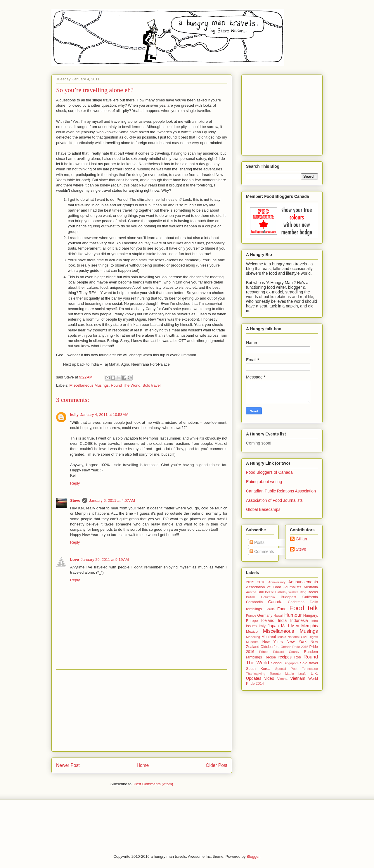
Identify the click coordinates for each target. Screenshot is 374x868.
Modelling (253, 637)
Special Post (286, 669)
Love (75, 560)
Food (282, 609)
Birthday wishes (287, 592)
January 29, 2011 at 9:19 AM (105, 560)
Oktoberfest (270, 647)
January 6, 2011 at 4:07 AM (112, 500)
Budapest (289, 597)
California (310, 597)
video (269, 678)
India (282, 620)
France (251, 615)
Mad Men (290, 626)
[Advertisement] (142, 710)
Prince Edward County (279, 652)
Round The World (125, 385)
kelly (74, 415)
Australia (311, 587)
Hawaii (278, 615)
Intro (315, 621)
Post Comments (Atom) (153, 784)
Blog (303, 592)
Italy (262, 626)
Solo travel (151, 385)
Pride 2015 (301, 647)
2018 (261, 582)
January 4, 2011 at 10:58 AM (104, 415)
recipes (285, 657)
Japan (273, 626)
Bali (260, 592)
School (277, 663)
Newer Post (68, 765)
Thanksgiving (256, 674)
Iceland (268, 620)
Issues (251, 626)
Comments (262, 551)
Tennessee (310, 669)
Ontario (286, 647)
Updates (254, 678)
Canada (275, 602)
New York (297, 642)
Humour (293, 615)
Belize (269, 592)
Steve (75, 500)
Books (313, 592)
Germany (265, 615)
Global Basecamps (263, 509)
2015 (250, 582)
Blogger (253, 856)
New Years (273, 642)
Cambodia (254, 602)
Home (143, 765)
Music (282, 637)
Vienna (282, 679)
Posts (257, 542)
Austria (251, 592)
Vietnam (298, 678)
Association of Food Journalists (274, 500)
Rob (298, 657)
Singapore (291, 663)
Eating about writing (264, 482)
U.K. (315, 674)
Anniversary (277, 582)
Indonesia (299, 620)
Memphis (310, 626)
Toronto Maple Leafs (288, 674)
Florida (270, 609)
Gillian (301, 539)
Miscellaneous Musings (89, 385)
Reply (75, 483)
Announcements (303, 582)
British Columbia (260, 597)
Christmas (296, 602)
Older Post (217, 765)
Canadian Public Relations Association (281, 491)
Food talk (304, 608)
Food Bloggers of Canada (269, 472)
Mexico (252, 632)
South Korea (258, 669)
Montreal (269, 637)
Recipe (270, 657)
